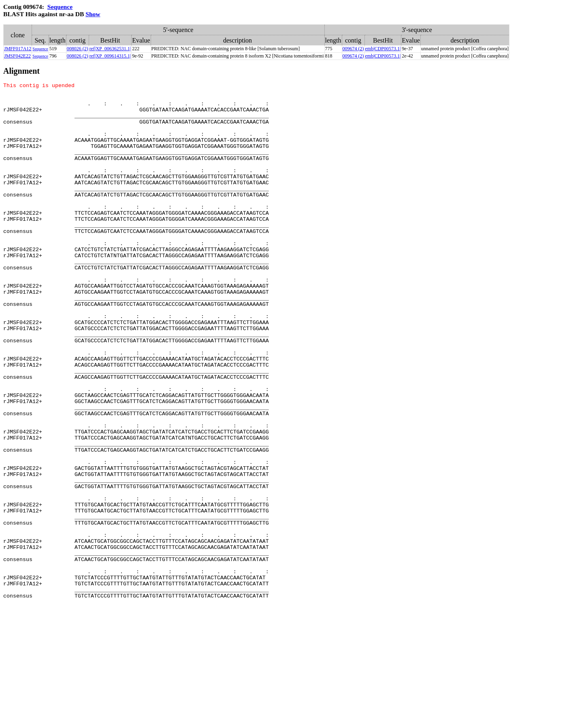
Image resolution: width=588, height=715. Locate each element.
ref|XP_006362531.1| (110, 49)
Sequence (60, 7)
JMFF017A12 (18, 49)
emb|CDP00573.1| (383, 49)
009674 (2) (353, 49)
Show (93, 14)
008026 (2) (78, 49)
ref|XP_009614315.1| (110, 56)
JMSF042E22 (17, 56)
